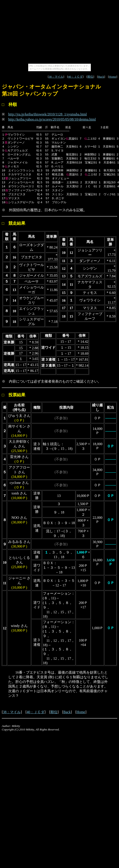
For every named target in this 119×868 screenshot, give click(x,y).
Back (101, 77)
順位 (90, 77)
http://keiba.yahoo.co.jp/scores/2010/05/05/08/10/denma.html (52, 119)
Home (113, 77)
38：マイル (56, 77)
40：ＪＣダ (75, 77)
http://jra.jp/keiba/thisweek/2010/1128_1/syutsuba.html (48, 114)
